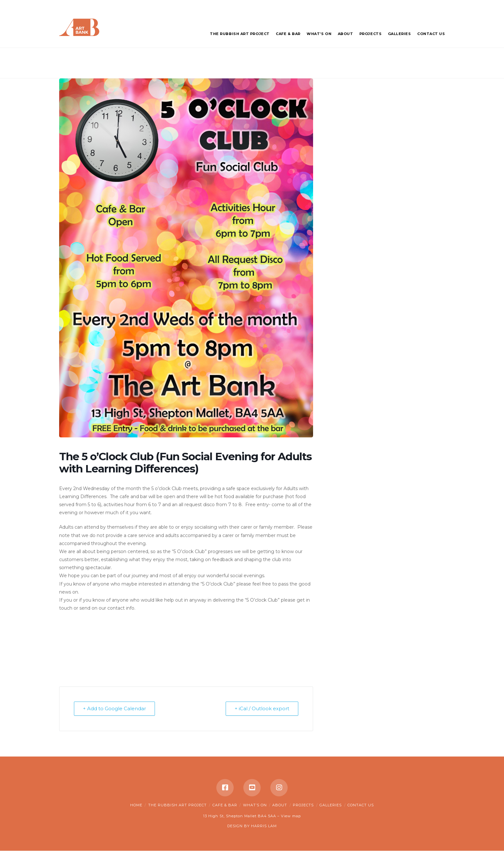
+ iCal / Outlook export (262, 709)
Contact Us (361, 805)
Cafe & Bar (225, 805)
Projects (303, 805)
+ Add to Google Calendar (115, 709)
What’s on (255, 805)
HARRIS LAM (264, 826)
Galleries (331, 805)
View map (291, 816)
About (280, 805)
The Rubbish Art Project (177, 805)
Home (136, 805)
